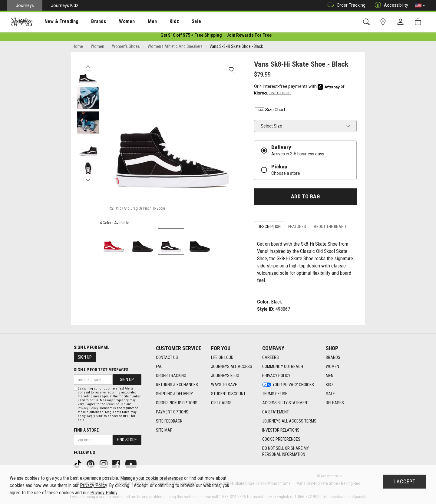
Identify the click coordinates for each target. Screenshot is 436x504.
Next (88, 180)
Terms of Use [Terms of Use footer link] (275, 394)
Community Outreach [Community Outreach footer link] (283, 366)
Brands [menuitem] (89, 22)
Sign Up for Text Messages (101, 370)
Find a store (86, 430)
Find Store (127, 440)
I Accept (405, 482)
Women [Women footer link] (332, 366)
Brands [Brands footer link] (333, 357)
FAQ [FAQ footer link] (159, 366)
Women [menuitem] (114, 22)
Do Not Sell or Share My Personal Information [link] (286, 451)
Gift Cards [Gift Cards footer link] (221, 403)
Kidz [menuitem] (156, 22)
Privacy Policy (88, 408)
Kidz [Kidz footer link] (330, 385)
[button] (420, 5)
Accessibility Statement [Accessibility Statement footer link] (286, 403)
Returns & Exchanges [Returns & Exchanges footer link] (177, 385)
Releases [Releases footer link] (335, 403)
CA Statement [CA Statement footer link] (276, 412)
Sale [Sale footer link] (330, 394)
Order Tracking (345, 5)
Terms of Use (116, 404)
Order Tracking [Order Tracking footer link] (171, 376)
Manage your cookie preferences (152, 478)
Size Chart (270, 111)
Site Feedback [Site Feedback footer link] (169, 421)
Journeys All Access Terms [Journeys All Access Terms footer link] (289, 421)
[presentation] (56, 21)
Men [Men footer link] (330, 376)
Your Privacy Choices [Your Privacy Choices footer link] (288, 385)
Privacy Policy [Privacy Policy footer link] (276, 376)
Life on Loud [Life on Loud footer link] (222, 357)
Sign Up (85, 357)
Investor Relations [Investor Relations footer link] (281, 430)
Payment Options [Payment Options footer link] (172, 412)
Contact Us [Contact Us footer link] (167, 357)
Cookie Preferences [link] (281, 439)
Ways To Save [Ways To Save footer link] (224, 385)
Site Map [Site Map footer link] (164, 430)
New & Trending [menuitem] (56, 22)
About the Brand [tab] (330, 228)
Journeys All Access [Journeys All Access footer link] (232, 366)
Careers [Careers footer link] (271, 357)
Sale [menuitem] (175, 22)
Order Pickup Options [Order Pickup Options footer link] (177, 403)
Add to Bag (305, 198)
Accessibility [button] (390, 5)
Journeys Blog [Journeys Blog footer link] (225, 376)
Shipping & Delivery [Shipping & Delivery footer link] (174, 394)
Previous (88, 66)
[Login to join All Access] (191, 36)
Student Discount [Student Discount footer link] (228, 394)
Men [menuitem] (136, 22)
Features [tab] (297, 228)
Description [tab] (269, 228)
